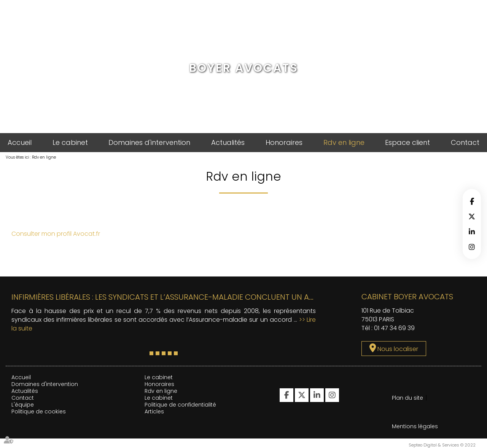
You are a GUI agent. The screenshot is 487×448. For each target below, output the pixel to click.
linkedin (472, 232)
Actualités (228, 142)
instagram (472, 247)
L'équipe (23, 405)
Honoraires (284, 142)
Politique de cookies (39, 411)
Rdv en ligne (344, 142)
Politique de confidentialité (180, 405)
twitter (472, 216)
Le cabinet (70, 142)
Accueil (20, 142)
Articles (154, 411)
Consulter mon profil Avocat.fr (56, 234)
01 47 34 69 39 (394, 328)
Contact (465, 142)
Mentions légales (415, 426)
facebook (472, 201)
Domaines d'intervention (149, 142)
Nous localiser (398, 349)
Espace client (407, 142)
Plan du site (407, 398)
